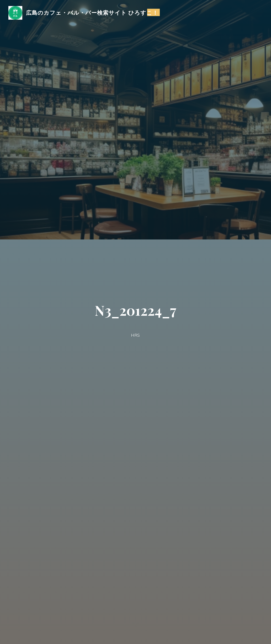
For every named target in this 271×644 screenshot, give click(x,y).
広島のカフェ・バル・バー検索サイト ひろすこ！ (92, 12)
